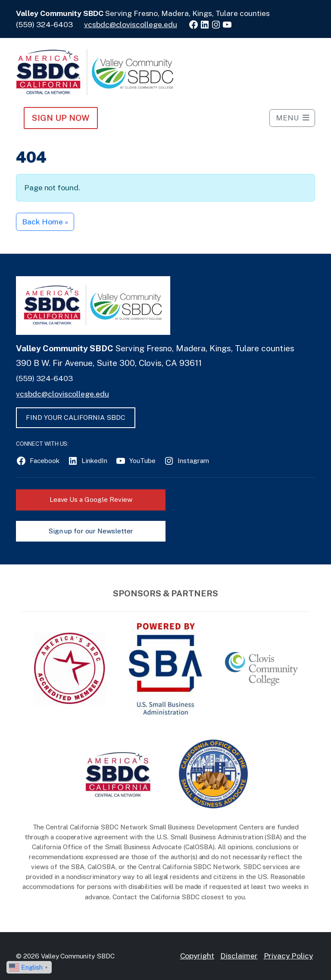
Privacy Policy (288, 956)
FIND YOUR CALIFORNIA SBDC (76, 418)
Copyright (197, 956)
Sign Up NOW (61, 118)
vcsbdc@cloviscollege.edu (131, 24)
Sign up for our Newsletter (91, 531)
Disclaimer (239, 956)
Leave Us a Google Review (91, 499)
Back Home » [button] (45, 222)
